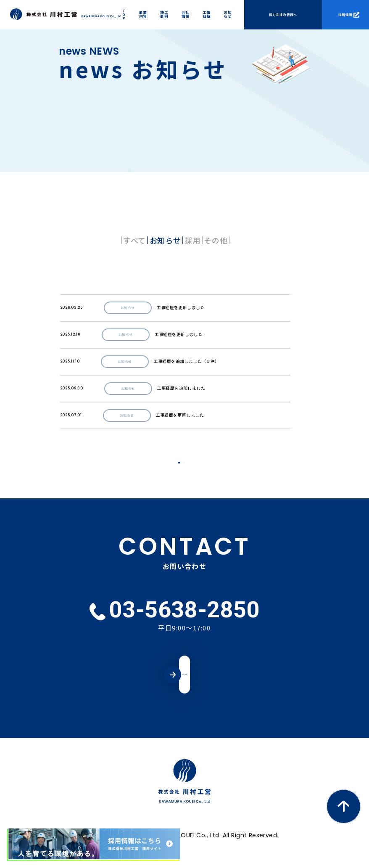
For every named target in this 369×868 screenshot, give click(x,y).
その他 (267, 240)
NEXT (207, 466)
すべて (83, 240)
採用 (210, 240)
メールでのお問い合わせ (184, 681)
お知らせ (148, 240)
